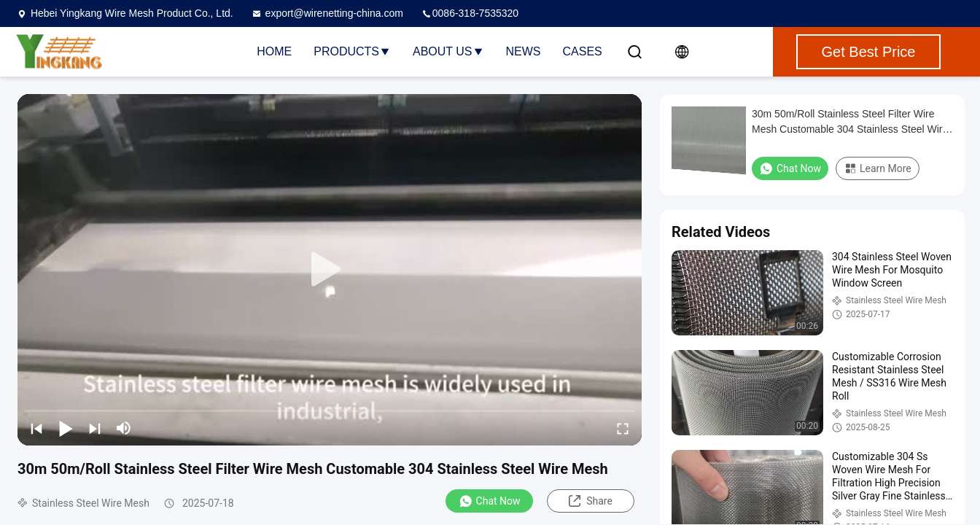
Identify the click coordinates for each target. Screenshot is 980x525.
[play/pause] (66, 428)
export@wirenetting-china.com (327, 13)
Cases (583, 51)
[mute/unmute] (124, 428)
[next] (95, 428)
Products (352, 51)
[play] (330, 270)
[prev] (36, 428)
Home (274, 51)
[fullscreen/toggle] (623, 428)
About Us (448, 51)
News (524, 51)
